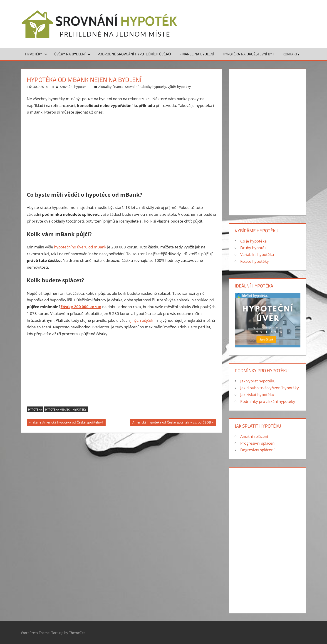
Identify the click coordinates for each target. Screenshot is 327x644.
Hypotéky (36, 54)
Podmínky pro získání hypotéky (268, 401)
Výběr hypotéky (179, 87)
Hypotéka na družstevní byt (248, 54)
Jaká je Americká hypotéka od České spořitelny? (67, 423)
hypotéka (35, 410)
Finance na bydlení (197, 54)
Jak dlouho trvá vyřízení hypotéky (270, 388)
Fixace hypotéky (255, 261)
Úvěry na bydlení (73, 54)
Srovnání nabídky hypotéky (146, 87)
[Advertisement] (121, 153)
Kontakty (291, 54)
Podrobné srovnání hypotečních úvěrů (134, 54)
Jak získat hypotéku (257, 395)
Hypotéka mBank (57, 410)
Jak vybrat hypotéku (258, 381)
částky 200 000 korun (81, 307)
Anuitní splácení (254, 436)
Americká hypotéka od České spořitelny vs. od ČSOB (172, 423)
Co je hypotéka (253, 241)
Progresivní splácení (258, 443)
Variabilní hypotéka (257, 254)
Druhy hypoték (253, 248)
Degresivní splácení (257, 450)
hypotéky (79, 410)
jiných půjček (142, 320)
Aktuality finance (111, 87)
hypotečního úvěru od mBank (80, 247)
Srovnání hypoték (73, 87)
